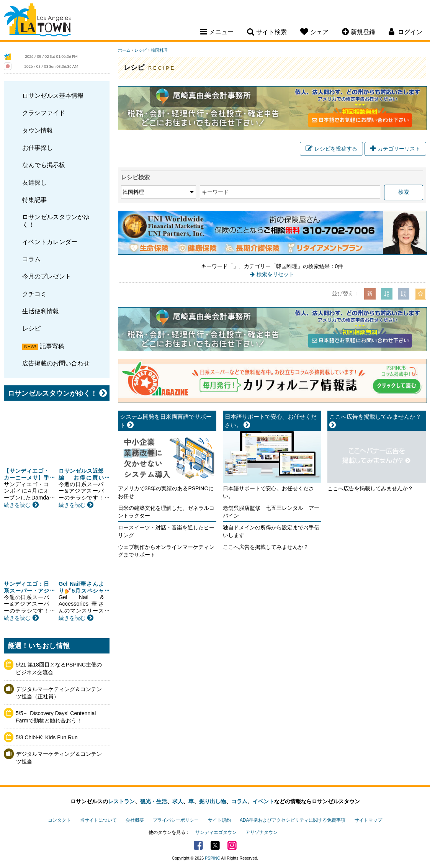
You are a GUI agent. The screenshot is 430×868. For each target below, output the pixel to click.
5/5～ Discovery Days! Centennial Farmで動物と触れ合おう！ (56, 717)
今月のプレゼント (47, 276)
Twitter (215, 845)
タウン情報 (38, 130)
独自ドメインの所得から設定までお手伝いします (271, 531)
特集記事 (34, 200)
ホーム (124, 50)
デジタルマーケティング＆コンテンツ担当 (59, 758)
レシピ (31, 328)
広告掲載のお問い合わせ (56, 363)
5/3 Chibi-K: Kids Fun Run (47, 737)
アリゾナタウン (262, 832)
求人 (178, 801)
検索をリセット (275, 274)
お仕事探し (38, 147)
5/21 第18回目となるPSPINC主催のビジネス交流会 (59, 668)
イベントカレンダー (50, 242)
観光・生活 (154, 801)
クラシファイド (44, 113)
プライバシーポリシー (176, 820)
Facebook (198, 845)
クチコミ (34, 294)
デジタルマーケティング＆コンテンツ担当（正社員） (59, 693)
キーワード (215, 192)
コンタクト (59, 820)
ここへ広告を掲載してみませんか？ (266, 547)
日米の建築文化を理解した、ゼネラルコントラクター (166, 512)
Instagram (232, 845)
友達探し (34, 182)
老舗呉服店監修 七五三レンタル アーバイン (271, 512)
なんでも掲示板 (44, 165)
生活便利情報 (41, 311)
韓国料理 (159, 50)
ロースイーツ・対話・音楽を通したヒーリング (166, 531)
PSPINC (213, 858)
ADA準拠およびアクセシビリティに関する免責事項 (293, 820)
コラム (31, 259)
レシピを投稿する (331, 149)
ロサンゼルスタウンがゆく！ (56, 220)
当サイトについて (98, 820)
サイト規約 (219, 820)
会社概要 (135, 820)
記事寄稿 (52, 346)
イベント (263, 801)
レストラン (121, 801)
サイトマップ (368, 820)
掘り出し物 (213, 801)
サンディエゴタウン (216, 832)
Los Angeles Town (37, 21)
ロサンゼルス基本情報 (53, 95)
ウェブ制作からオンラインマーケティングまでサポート (166, 551)
